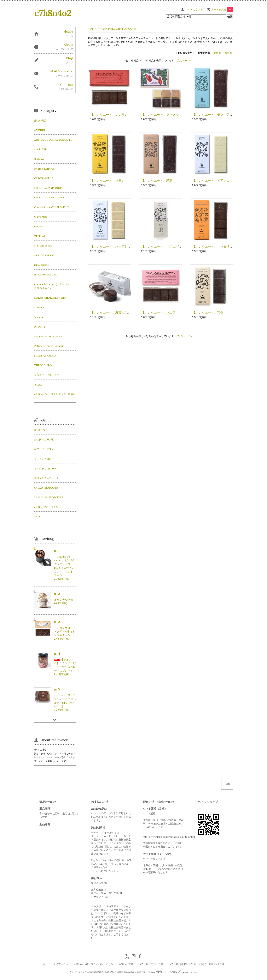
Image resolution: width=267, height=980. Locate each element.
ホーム (47, 964)
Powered (173, 972)
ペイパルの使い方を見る (105, 871)
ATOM (220, 964)
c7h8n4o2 (53, 13)
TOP (91, 29)
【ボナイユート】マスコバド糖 (163, 246)
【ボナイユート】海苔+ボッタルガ (115, 312)
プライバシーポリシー (103, 964)
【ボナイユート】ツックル (160, 114)
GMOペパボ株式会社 (118, 972)
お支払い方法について (131, 964)
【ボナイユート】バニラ (158, 312)
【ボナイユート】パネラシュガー (114, 246)
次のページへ (185, 60)
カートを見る (222, 9)
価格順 (217, 53)
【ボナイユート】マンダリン (212, 246)
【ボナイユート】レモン (107, 180)
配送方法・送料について (160, 964)
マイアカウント (194, 9)
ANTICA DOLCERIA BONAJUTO (117, 29)
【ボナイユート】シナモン (109, 114)
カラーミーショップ (78, 972)
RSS (211, 964)
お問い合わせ (81, 964)
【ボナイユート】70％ (208, 312)
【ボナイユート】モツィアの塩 (214, 114)
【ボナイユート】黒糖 (157, 180)
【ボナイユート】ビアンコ (211, 180)
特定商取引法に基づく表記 (191, 964)
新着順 (228, 53)
